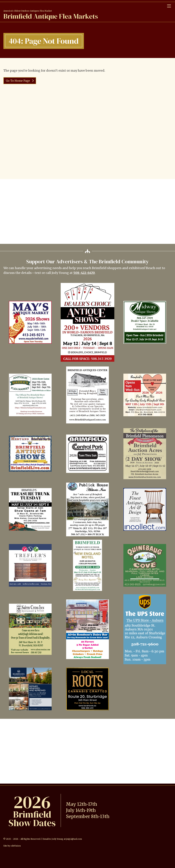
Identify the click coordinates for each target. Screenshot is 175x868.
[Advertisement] (87, 211)
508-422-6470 (84, 273)
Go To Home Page (18, 81)
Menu (169, 6)
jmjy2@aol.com (74, 839)
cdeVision (16, 846)
